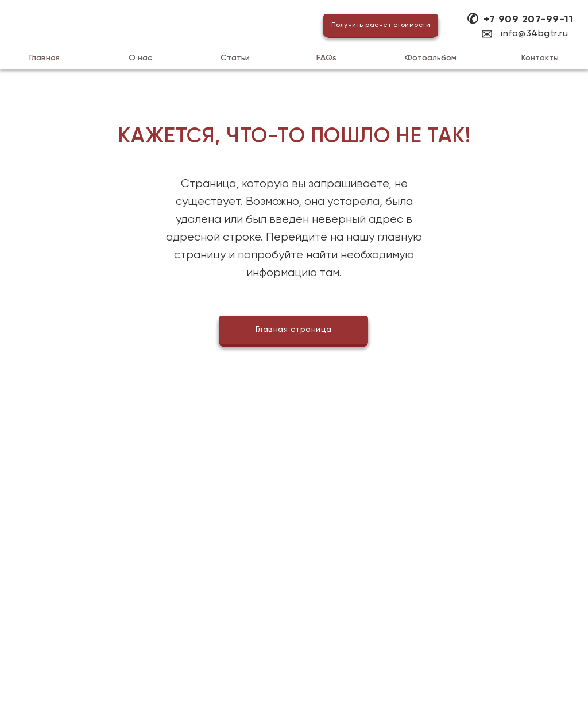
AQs (326, 58)
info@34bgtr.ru (534, 34)
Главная (45, 58)
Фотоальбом (431, 58)
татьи (235, 58)
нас (140, 58)
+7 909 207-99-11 (528, 20)
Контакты (540, 58)
